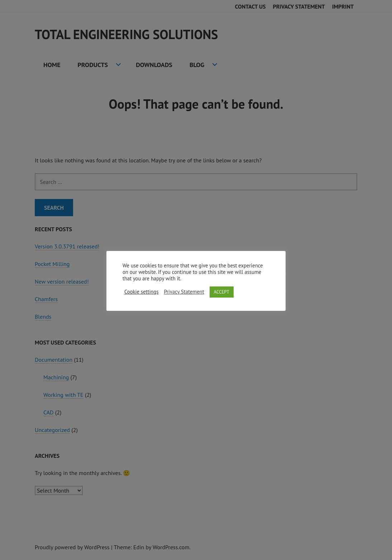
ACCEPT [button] (222, 292)
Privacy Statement (184, 292)
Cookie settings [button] (141, 292)
